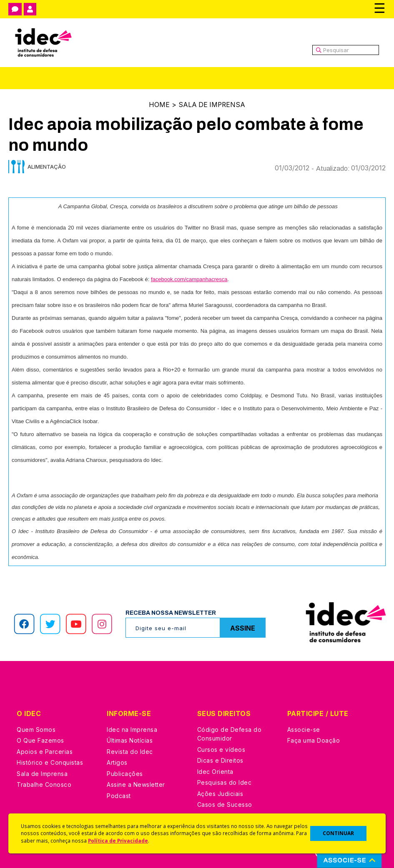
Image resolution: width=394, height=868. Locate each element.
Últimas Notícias (130, 740)
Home (158, 105)
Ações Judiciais (220, 793)
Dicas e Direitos (220, 760)
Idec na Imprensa (132, 729)
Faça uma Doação (314, 740)
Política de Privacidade (118, 841)
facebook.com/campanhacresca (189, 279)
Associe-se (304, 729)
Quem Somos (36, 729)
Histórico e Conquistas (50, 762)
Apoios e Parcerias (45, 751)
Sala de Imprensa (212, 105)
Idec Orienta (215, 771)
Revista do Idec (130, 751)
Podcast (119, 795)
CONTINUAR (338, 833)
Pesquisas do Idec (225, 782)
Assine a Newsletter (136, 784)
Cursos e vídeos (221, 749)
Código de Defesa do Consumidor (230, 734)
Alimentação (47, 166)
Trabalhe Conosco (44, 784)
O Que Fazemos (40, 740)
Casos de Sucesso (225, 804)
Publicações (125, 773)
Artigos (117, 762)
